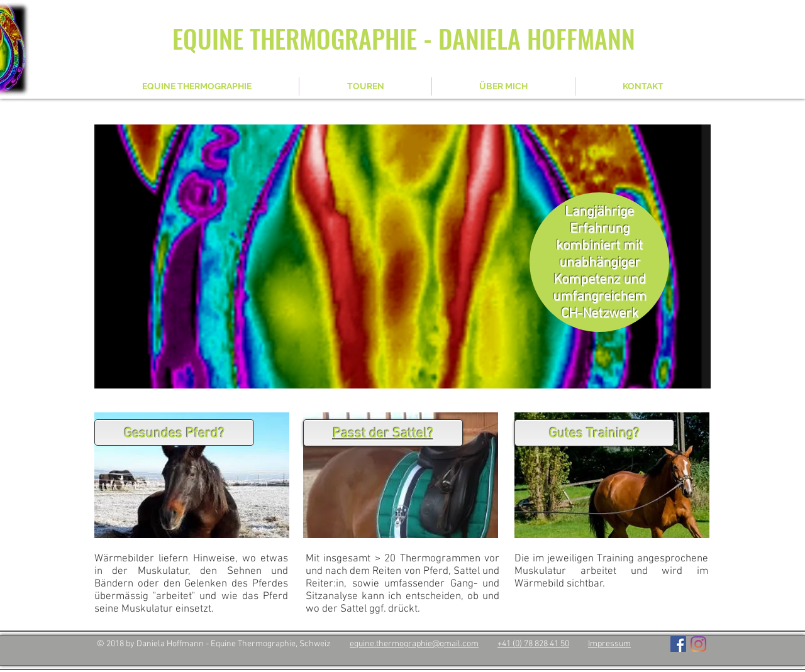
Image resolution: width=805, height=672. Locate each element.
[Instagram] (698, 644)
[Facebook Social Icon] (678, 644)
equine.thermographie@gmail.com (414, 644)
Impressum (609, 644)
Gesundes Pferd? (174, 434)
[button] (402, 256)
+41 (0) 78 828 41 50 (533, 644)
